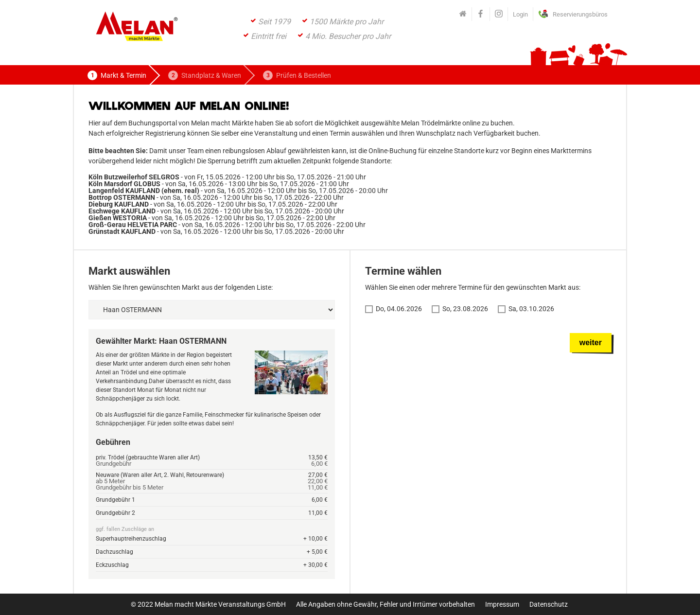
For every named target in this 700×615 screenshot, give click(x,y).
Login (520, 14)
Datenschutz (549, 604)
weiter (591, 343)
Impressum (502, 604)
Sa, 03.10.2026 (531, 309)
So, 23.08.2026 (465, 309)
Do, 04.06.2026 (399, 309)
